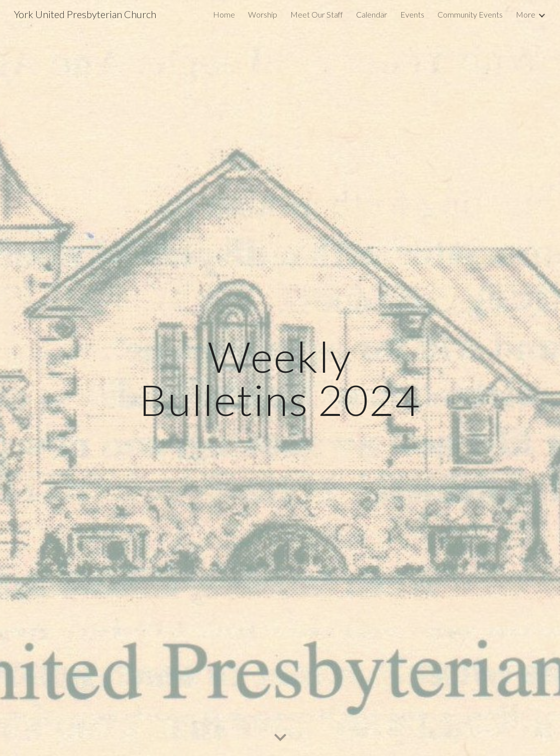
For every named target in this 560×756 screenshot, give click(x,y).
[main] (280, 378)
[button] (280, 738)
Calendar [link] (372, 14)
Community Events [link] (470, 14)
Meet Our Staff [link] (317, 14)
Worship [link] (263, 14)
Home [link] (224, 14)
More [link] (526, 14)
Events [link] (412, 14)
